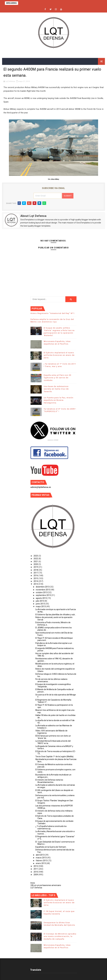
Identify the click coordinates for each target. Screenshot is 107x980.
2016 (36, 575)
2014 (36, 581)
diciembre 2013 (43, 587)
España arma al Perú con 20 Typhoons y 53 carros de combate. (57, 378)
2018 (36, 570)
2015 (36, 578)
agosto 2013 (42, 598)
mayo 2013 (41, 606)
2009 (36, 875)
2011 (36, 869)
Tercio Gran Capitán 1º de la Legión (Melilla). (55, 756)
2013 (36, 584)
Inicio (33, 883)
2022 (36, 559)
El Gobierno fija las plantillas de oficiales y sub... (56, 615)
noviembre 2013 (43, 590)
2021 (36, 561)
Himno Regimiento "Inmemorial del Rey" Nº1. (53, 313)
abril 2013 (40, 855)
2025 (36, 556)
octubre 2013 (42, 592)
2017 (36, 573)
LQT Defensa (36, 888)
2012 (36, 866)
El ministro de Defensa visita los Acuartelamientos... (49, 781)
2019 (36, 567)
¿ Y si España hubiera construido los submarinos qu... (51, 827)
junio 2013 (41, 604)
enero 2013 (41, 863)
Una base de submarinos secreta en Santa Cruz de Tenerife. (56, 389)
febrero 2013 (42, 861)
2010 (36, 872)
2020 (36, 564)
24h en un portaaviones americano (46, 885)
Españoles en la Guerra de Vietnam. (51, 847)
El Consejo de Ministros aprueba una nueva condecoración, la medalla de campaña (60, 936)
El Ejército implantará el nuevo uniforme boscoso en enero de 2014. (59, 355)
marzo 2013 (41, 858)
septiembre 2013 (44, 595)
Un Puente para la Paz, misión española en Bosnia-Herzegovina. (59, 400)
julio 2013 (40, 601)
